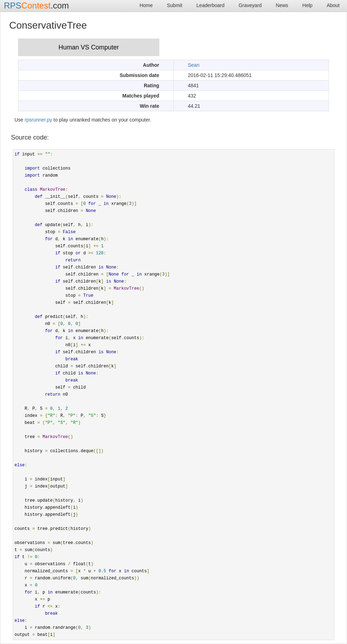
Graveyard (250, 5)
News (282, 5)
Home (146, 5)
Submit (175, 5)
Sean (194, 65)
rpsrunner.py (39, 120)
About (333, 5)
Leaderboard (210, 5)
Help (308, 5)
